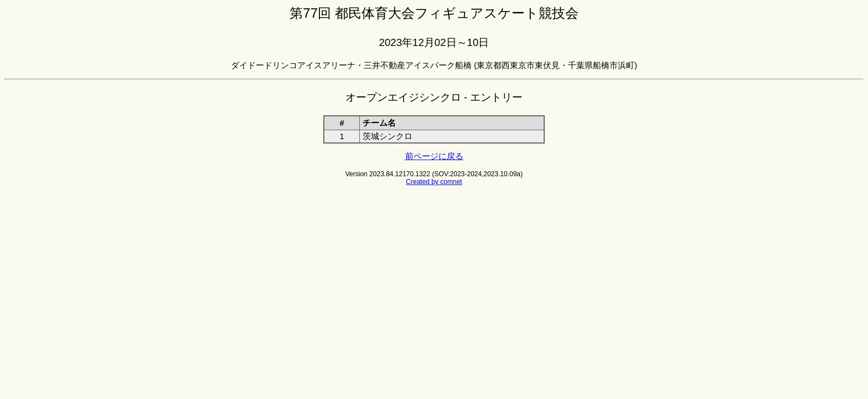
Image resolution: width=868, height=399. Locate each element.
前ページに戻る (434, 156)
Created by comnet (434, 182)
